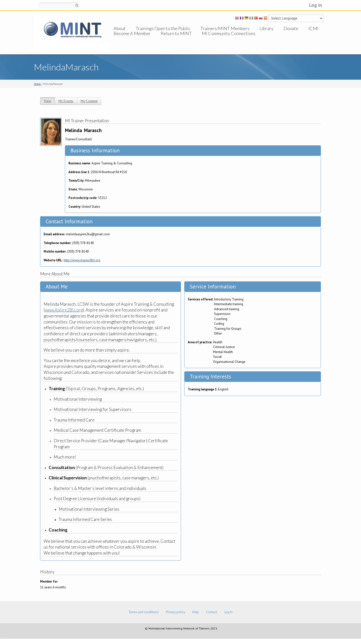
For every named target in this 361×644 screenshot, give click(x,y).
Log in (316, 5)
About (120, 28)
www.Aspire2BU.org (64, 310)
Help (196, 612)
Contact (212, 612)
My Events (66, 101)
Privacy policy (175, 612)
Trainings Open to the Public (163, 28)
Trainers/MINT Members (225, 28)
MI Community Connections (229, 38)
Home (37, 84)
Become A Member (132, 38)
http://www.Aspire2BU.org (82, 260)
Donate (291, 28)
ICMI (313, 28)
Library (266, 28)
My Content (89, 101)
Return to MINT (176, 38)
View (48, 101)
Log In (229, 612)
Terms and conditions (144, 612)
